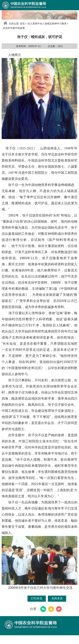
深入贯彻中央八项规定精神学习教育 (47, 24)
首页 (22, 24)
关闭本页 (57, 599)
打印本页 (37, 599)
